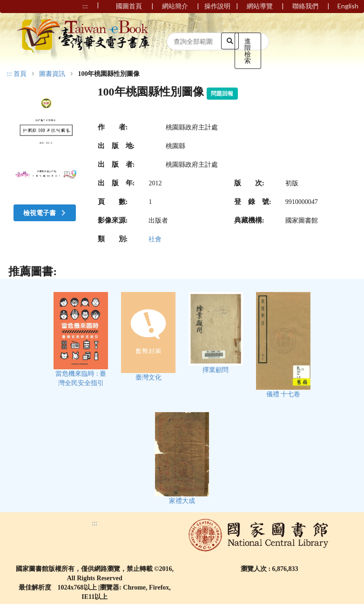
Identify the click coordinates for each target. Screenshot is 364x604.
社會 (155, 239)
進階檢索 (248, 51)
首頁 (20, 74)
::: (9, 74)
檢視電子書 (46, 213)
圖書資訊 (52, 74)
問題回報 (222, 94)
